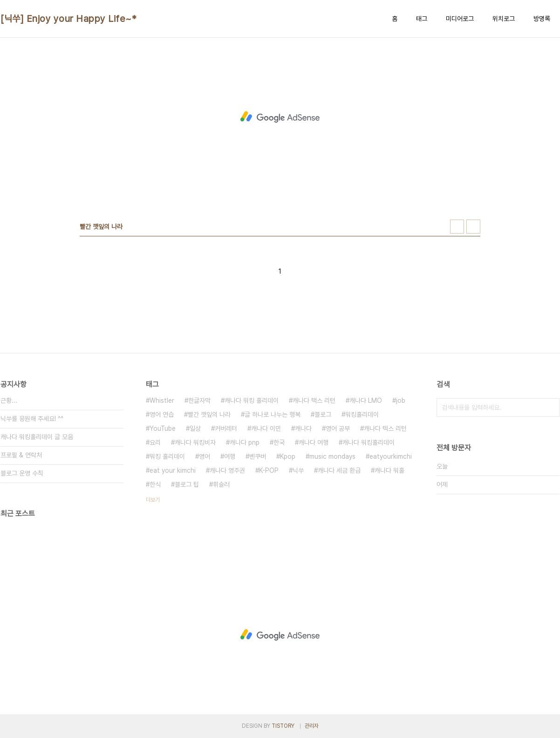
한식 (155, 484)
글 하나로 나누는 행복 (273, 414)
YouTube (163, 428)
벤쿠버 (258, 456)
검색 (550, 407)
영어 (205, 456)
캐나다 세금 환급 (339, 470)
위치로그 (504, 19)
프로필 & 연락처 (21, 455)
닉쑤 (298, 470)
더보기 (153, 500)
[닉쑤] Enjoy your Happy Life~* (68, 19)
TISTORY (283, 726)
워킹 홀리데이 (167, 456)
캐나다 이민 (266, 428)
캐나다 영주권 (227, 470)
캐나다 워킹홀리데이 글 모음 (37, 437)
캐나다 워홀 (389, 470)
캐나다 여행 (314, 442)
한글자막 (199, 400)
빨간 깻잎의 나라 (209, 414)
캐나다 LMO (366, 400)
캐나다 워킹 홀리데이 (252, 400)
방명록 (542, 19)
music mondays (332, 456)
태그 (422, 19)
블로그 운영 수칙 (22, 473)
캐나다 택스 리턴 (314, 400)
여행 (230, 456)
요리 (155, 442)
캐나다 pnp (245, 442)
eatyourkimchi (391, 456)
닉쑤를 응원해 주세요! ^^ (32, 419)
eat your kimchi (173, 470)
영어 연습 (162, 414)
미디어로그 (460, 19)
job (401, 400)
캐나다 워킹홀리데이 (369, 442)
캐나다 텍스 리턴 (385, 428)
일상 (195, 428)
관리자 (312, 726)
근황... (9, 400)
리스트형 (473, 227)
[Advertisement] (280, 117)
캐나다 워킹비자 (195, 442)
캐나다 (303, 428)
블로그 (323, 414)
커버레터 (226, 428)
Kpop (288, 456)
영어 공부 (338, 428)
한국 (279, 442)
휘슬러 (221, 484)
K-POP (269, 470)
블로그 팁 (187, 484)
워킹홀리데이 (362, 414)
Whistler (162, 400)
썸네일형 (457, 227)
